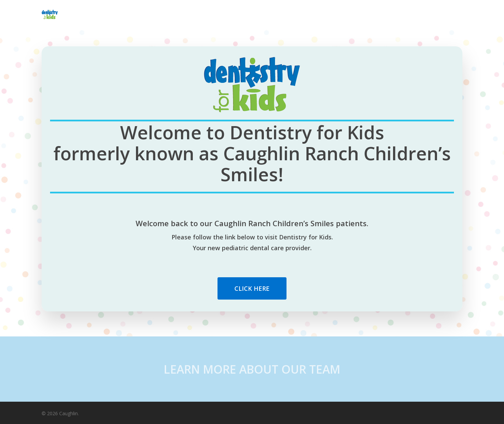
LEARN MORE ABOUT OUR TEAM (252, 369)
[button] (252, 288)
